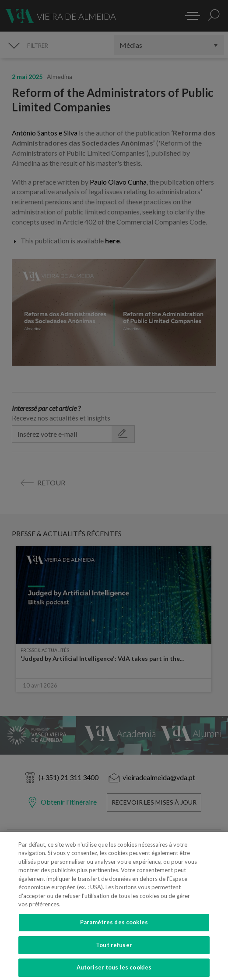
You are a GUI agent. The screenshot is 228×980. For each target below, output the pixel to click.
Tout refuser (114, 959)
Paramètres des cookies (114, 936)
